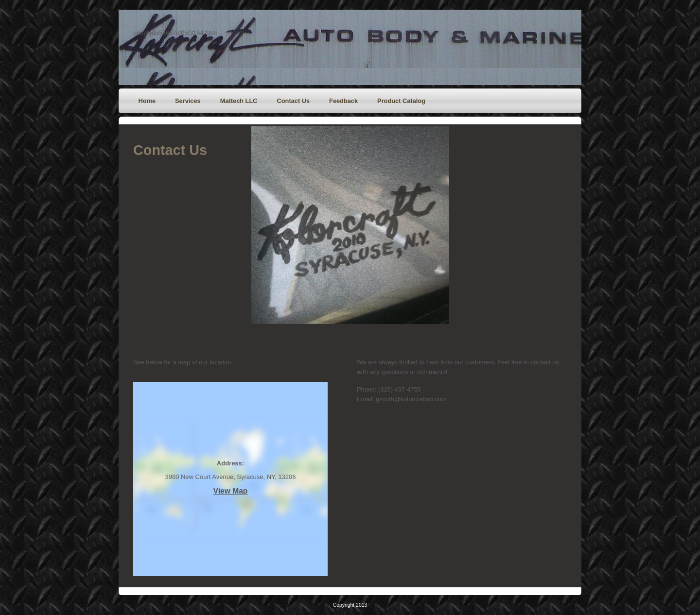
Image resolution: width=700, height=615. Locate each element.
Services (188, 101)
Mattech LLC (239, 101)
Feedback (343, 101)
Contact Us (294, 101)
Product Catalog (401, 101)
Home (147, 101)
